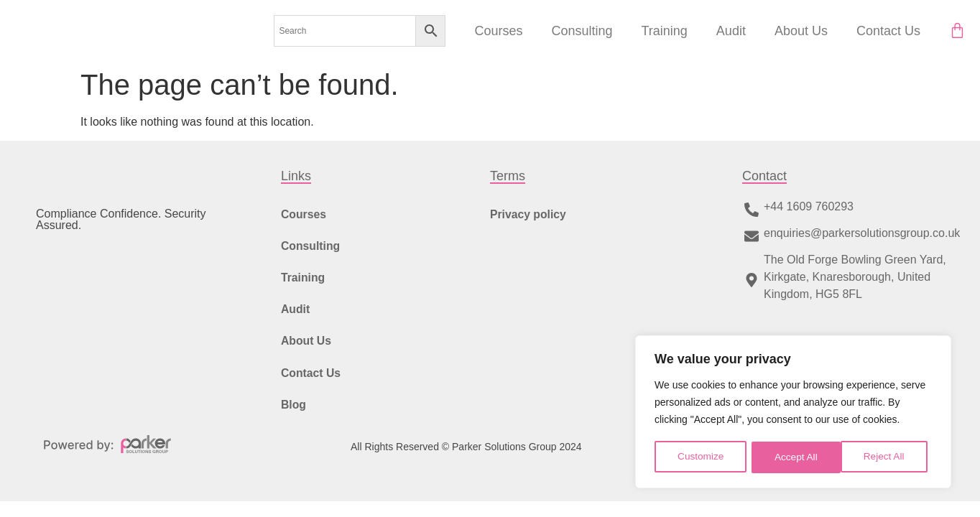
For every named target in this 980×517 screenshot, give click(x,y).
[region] (793, 413)
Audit (731, 31)
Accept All (888, 457)
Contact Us (888, 31)
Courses (498, 31)
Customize (701, 457)
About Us (801, 31)
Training (664, 31)
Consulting (582, 31)
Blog (294, 413)
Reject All (795, 457)
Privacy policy (529, 214)
